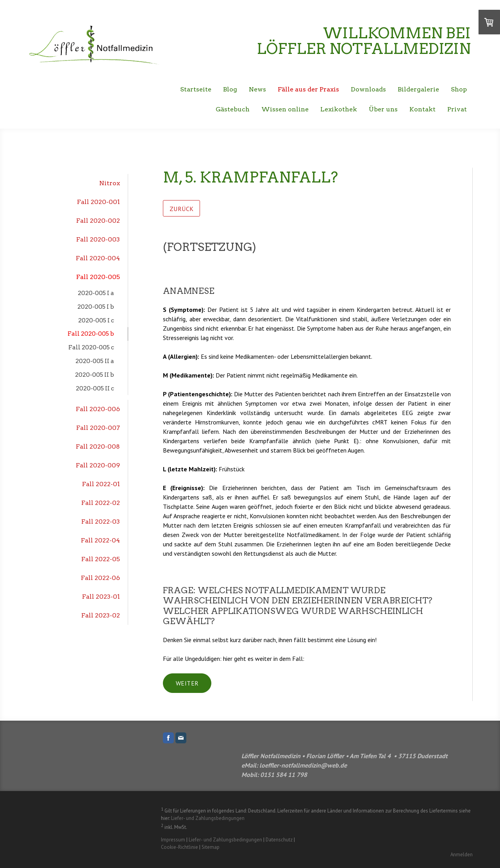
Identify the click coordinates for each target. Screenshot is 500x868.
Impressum (173, 840)
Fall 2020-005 (98, 277)
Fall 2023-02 (101, 615)
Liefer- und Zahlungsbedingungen (208, 818)
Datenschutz (279, 840)
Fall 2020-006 (98, 409)
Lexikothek (339, 109)
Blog (230, 89)
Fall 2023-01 (101, 597)
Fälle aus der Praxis (308, 89)
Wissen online (285, 109)
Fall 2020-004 (98, 258)
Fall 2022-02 (101, 503)
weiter (187, 683)
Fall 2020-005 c (91, 347)
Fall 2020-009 (98, 465)
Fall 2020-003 (98, 239)
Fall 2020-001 (98, 202)
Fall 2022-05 (101, 559)
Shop (459, 89)
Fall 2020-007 (98, 428)
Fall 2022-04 (100, 540)
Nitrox (110, 183)
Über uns (383, 109)
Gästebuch (233, 109)
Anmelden (462, 855)
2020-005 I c (96, 320)
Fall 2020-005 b (91, 334)
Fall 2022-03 (101, 522)
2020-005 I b (96, 307)
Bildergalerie (418, 89)
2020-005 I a (96, 293)
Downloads (368, 89)
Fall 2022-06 (100, 578)
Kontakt (422, 109)
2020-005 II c (95, 388)
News (257, 89)
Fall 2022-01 (101, 484)
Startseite (196, 89)
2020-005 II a (95, 361)
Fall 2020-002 (98, 221)
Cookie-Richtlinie (179, 847)
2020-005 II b (95, 375)
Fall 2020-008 (98, 447)
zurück (181, 209)
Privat (457, 109)
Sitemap (211, 847)
